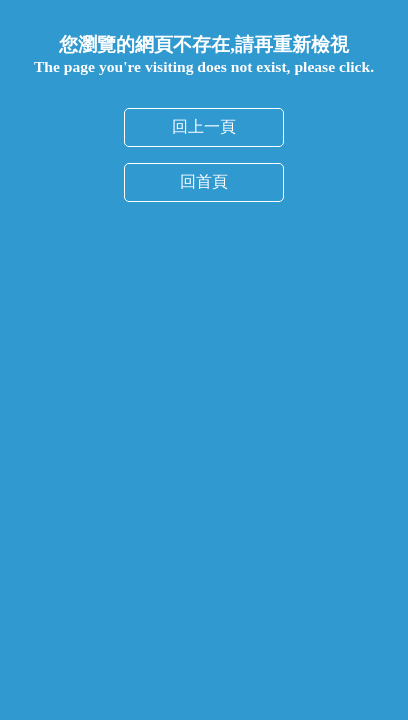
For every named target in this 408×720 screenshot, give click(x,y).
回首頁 (204, 181)
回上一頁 (204, 126)
